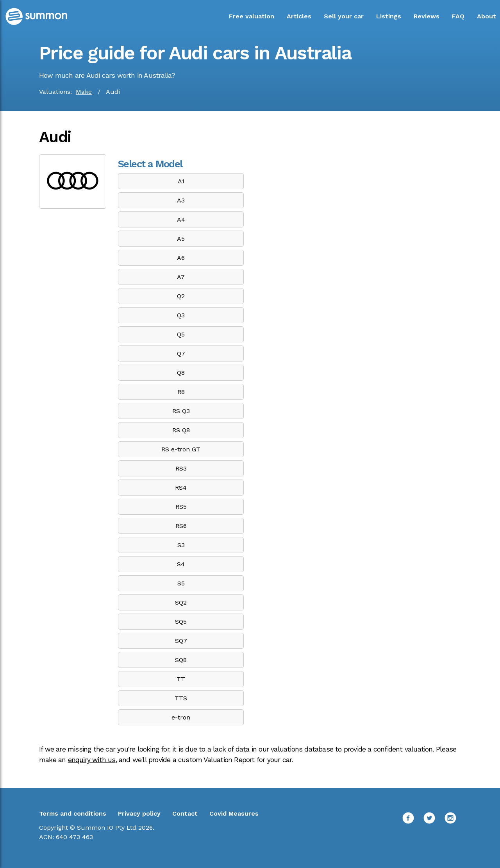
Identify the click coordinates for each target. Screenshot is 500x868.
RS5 (181, 507)
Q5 (181, 334)
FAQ (458, 16)
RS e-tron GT (181, 449)
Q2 (181, 296)
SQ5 (181, 622)
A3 (181, 200)
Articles (299, 16)
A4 (181, 219)
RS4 (181, 488)
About (487, 16)
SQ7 (181, 641)
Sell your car (344, 16)
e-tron (181, 717)
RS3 (181, 468)
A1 (181, 181)
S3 (181, 545)
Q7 (181, 353)
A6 (181, 258)
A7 (181, 277)
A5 (181, 239)
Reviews (427, 16)
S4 (181, 564)
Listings (389, 16)
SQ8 (181, 660)
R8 (181, 392)
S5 (181, 583)
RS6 (181, 526)
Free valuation (252, 16)
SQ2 (181, 602)
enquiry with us (92, 760)
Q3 (181, 315)
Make (84, 92)
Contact (185, 813)
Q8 (181, 373)
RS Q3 (181, 411)
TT (181, 679)
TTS (181, 698)
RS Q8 (181, 430)
